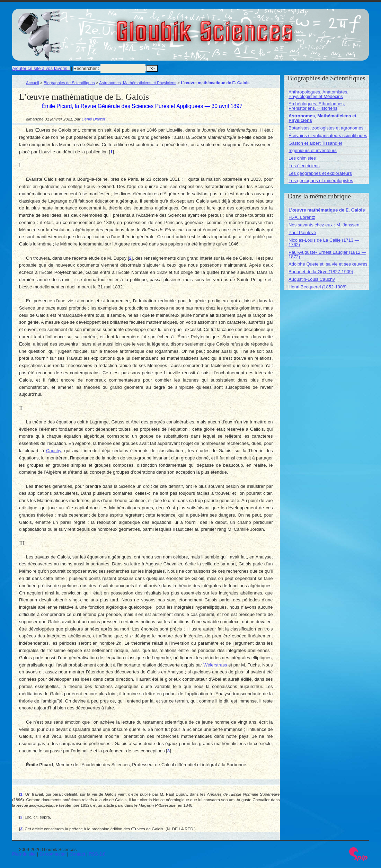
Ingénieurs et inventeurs (313, 150)
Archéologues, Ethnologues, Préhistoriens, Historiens (317, 106)
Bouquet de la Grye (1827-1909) (321, 272)
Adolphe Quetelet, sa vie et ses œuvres (328, 264)
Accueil (33, 83)
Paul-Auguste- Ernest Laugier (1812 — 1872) (327, 254)
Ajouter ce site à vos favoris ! (41, 68)
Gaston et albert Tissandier (315, 143)
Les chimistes (302, 158)
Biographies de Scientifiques (69, 83)
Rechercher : (86, 68)
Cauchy (54, 451)
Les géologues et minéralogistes (321, 181)
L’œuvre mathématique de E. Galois (327, 210)
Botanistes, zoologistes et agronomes (326, 128)
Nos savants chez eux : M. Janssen (324, 225)
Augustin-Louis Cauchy (312, 279)
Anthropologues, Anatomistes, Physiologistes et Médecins (318, 94)
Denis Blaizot (94, 119)
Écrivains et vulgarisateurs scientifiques (328, 136)
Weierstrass (215, 665)
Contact (77, 854)
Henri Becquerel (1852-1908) (318, 287)
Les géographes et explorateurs (320, 173)
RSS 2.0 (97, 854)
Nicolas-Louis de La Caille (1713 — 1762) (324, 242)
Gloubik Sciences (244, 27)
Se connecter (53, 854)
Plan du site (24, 854)
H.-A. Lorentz (302, 217)
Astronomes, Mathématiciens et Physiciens (138, 83)
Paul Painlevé (302, 232)
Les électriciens (304, 166)
